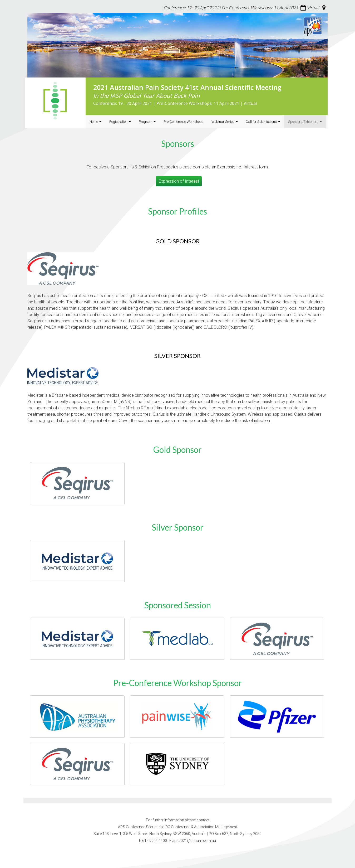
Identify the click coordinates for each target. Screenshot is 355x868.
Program (147, 122)
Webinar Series (225, 122)
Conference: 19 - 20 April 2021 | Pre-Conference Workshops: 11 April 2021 (231, 8)
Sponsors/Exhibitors (305, 122)
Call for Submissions (263, 122)
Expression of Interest (179, 181)
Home (95, 122)
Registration (120, 122)
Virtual (313, 8)
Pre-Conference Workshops (184, 122)
